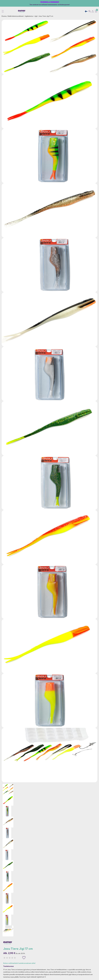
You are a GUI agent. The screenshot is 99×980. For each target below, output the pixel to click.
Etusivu (4, 16)
